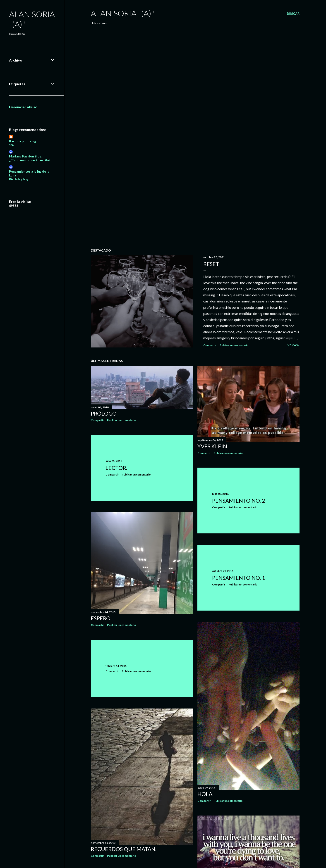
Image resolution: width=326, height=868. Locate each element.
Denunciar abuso (23, 107)
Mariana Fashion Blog (25, 156)
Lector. (116, 468)
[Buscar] (293, 14)
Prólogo (104, 413)
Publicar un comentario (234, 345)
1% (11, 145)
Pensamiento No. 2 (239, 501)
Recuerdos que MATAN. (124, 849)
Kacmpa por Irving (23, 141)
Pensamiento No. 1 (239, 578)
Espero (101, 618)
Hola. (205, 794)
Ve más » (294, 345)
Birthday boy (19, 179)
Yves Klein (212, 446)
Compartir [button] (210, 345)
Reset (211, 264)
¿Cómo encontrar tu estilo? (30, 160)
